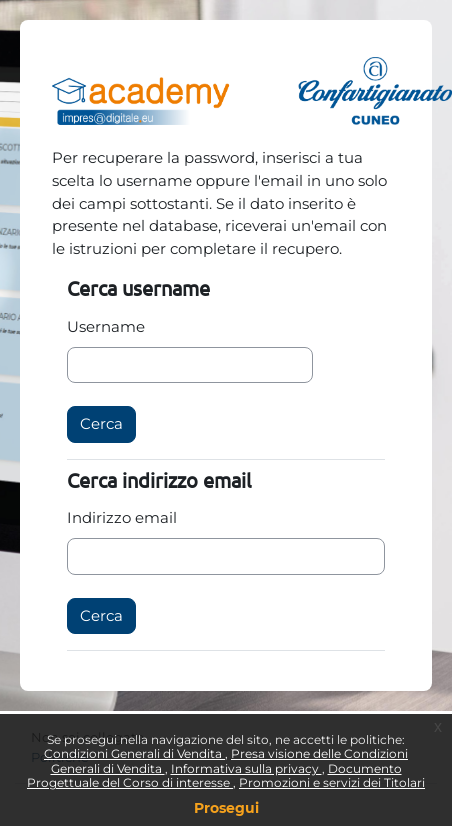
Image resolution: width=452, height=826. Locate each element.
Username (106, 326)
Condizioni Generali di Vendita (134, 753)
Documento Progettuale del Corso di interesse (214, 775)
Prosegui (226, 808)
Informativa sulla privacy (246, 768)
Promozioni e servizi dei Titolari (332, 782)
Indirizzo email (122, 517)
